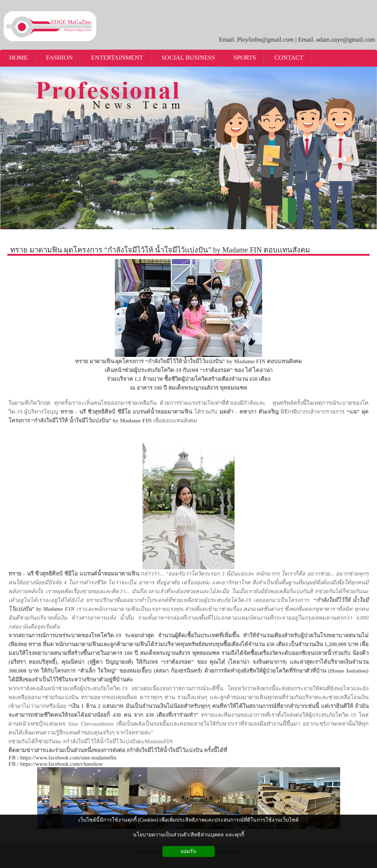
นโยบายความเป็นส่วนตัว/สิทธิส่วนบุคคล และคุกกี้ (188, 835)
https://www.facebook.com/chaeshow (62, 764)
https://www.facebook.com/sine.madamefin (68, 758)
